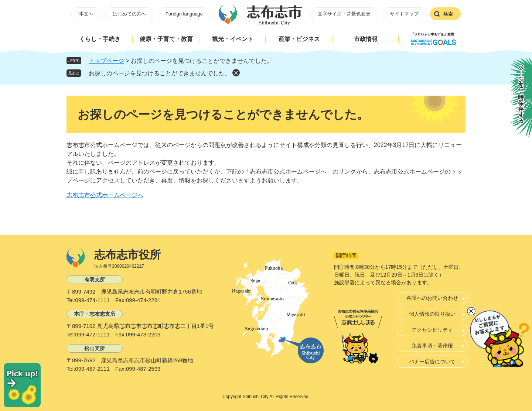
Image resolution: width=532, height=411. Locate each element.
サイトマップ (404, 14)
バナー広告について (432, 362)
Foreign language (184, 14)
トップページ (106, 61)
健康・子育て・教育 (166, 39)
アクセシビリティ (432, 330)
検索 (448, 14)
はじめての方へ (129, 14)
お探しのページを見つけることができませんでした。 (160, 73)
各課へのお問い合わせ (432, 298)
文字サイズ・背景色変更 (344, 14)
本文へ (86, 14)
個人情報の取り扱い (432, 314)
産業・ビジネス (299, 39)
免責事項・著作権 (432, 346)
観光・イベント (233, 39)
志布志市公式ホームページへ (105, 195)
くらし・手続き (100, 39)
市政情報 (366, 39)
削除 (236, 73)
